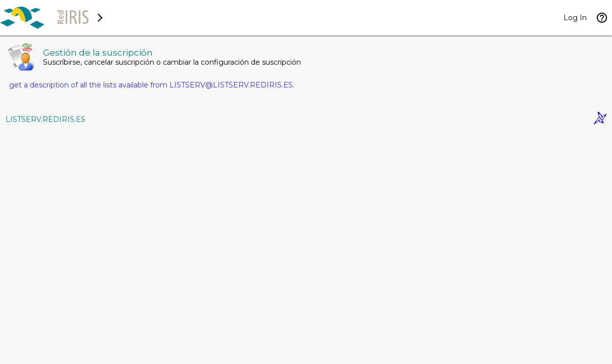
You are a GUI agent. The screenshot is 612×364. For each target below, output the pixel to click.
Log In (575, 18)
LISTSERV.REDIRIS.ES (46, 119)
